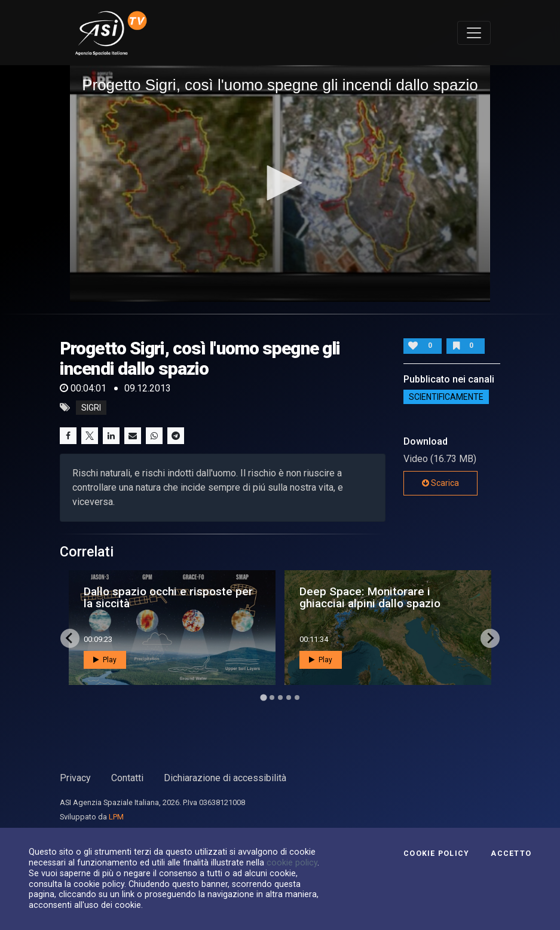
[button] (280, 183)
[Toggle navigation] (474, 33)
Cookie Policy (436, 853)
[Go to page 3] (280, 697)
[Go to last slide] (70, 638)
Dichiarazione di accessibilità (225, 778)
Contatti (127, 778)
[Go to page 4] (289, 697)
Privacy (75, 778)
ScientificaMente (446, 397)
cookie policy (292, 862)
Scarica (440, 483)
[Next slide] (490, 638)
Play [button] (105, 660)
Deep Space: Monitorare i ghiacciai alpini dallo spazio (370, 597)
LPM (116, 817)
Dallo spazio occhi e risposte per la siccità (168, 597)
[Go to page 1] (263, 697)
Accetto (511, 853)
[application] (280, 183)
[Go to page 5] (297, 697)
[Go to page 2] (272, 697)
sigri (91, 408)
